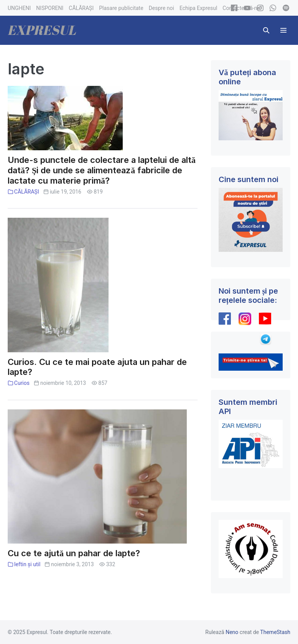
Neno (232, 632)
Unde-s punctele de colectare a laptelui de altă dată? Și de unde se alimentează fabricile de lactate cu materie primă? (102, 170)
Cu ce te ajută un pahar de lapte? (74, 553)
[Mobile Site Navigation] (283, 30)
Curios (22, 383)
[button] (266, 30)
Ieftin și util (27, 564)
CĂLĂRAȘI (27, 192)
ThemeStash (275, 632)
